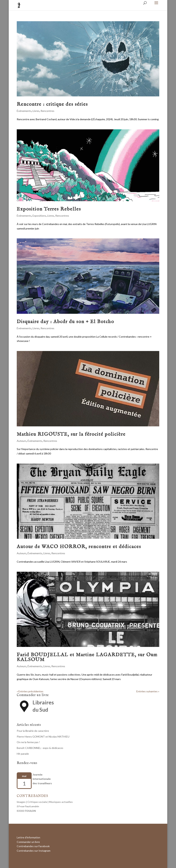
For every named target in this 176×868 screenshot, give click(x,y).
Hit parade (23, 754)
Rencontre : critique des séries (52, 104)
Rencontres (47, 111)
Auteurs (22, 441)
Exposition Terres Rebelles (49, 209)
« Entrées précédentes (30, 691)
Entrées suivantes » (148, 691)
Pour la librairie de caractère (33, 731)
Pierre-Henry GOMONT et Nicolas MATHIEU (43, 737)
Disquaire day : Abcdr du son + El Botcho (65, 322)
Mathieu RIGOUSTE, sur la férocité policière (71, 434)
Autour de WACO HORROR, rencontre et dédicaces (79, 547)
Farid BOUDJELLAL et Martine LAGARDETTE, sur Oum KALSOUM (87, 657)
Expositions (39, 216)
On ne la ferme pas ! (28, 742)
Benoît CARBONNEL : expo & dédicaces (40, 748)
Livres (36, 111)
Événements (24, 111)
